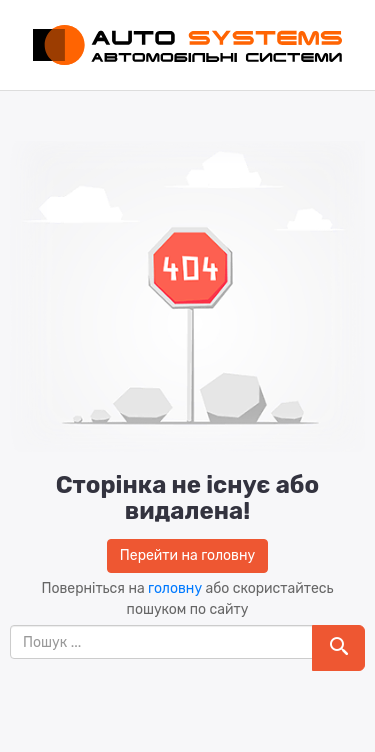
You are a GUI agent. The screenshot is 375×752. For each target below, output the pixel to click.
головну (175, 588)
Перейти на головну (187, 555)
